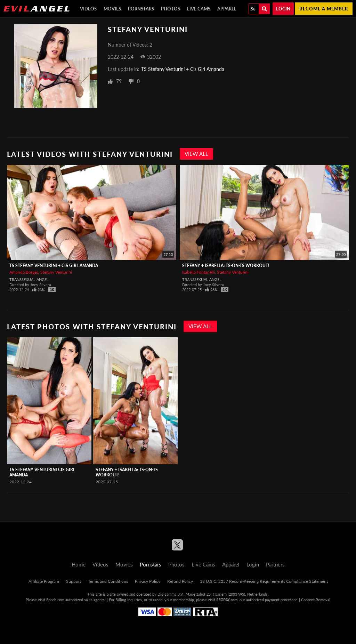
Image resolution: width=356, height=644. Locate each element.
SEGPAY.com (227, 600)
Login (283, 9)
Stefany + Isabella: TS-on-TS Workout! (226, 265)
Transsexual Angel (29, 279)
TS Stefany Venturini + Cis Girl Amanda (183, 69)
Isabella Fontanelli (199, 272)
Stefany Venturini (56, 272)
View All (196, 154)
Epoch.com (55, 600)
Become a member (324, 9)
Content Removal (316, 600)
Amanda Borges (24, 272)
